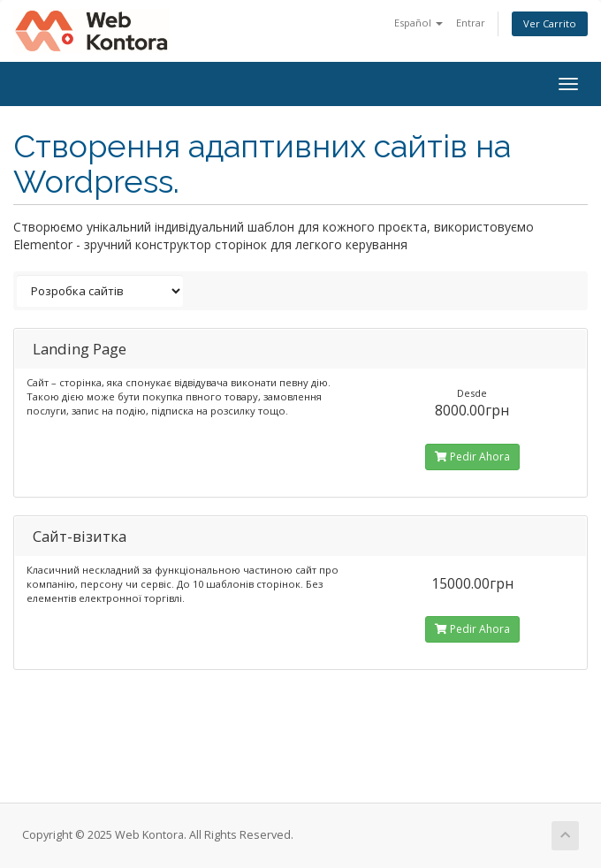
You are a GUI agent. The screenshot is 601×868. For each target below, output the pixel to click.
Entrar (471, 23)
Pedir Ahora (472, 457)
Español (418, 23)
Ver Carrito (550, 23)
